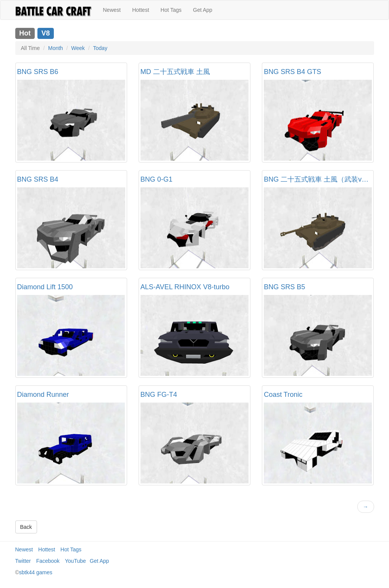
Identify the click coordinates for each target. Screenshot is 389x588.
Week (78, 48)
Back (26, 527)
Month (56, 48)
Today (100, 48)
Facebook (48, 561)
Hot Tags (171, 10)
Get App (203, 10)
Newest (112, 10)
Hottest (140, 10)
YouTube (75, 561)
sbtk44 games (36, 572)
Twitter (23, 561)
